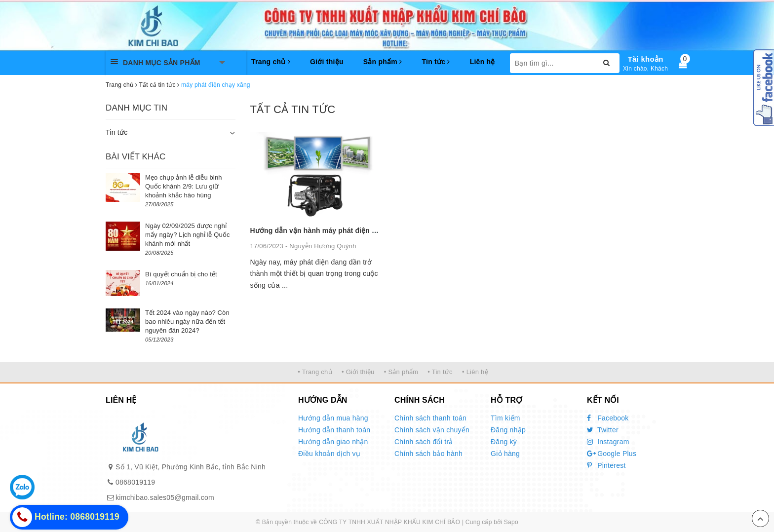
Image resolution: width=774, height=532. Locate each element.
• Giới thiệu (358, 372)
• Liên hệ (475, 372)
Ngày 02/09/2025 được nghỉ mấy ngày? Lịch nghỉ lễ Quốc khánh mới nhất (188, 235)
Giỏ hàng (505, 454)
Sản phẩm (383, 62)
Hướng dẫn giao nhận (333, 442)
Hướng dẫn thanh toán (334, 430)
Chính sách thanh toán (430, 418)
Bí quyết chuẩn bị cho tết (181, 274)
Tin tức (436, 62)
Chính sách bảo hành (428, 454)
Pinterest (606, 465)
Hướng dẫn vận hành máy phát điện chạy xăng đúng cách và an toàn (365, 230)
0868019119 (135, 482)
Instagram (608, 442)
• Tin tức (440, 372)
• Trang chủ (315, 372)
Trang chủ (271, 62)
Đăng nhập (508, 430)
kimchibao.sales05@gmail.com (165, 497)
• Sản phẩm (401, 372)
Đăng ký (504, 442)
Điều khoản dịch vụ (329, 454)
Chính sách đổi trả (424, 442)
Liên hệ (483, 62)
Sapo (511, 522)
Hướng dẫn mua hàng (333, 418)
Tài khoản (646, 59)
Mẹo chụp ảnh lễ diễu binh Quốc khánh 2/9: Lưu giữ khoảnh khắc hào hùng (184, 186)
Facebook (608, 418)
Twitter (603, 430)
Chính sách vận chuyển (432, 430)
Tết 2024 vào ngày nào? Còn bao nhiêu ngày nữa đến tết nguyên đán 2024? (187, 322)
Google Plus (612, 454)
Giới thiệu (327, 62)
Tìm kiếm (505, 418)
